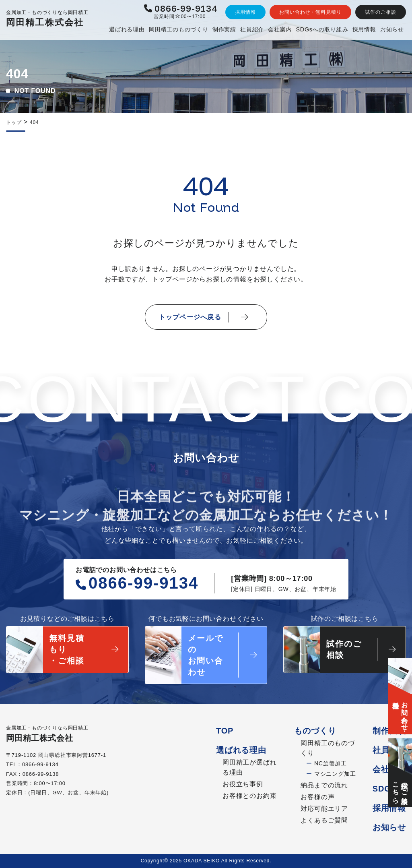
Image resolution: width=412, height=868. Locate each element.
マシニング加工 (331, 774)
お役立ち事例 (243, 784)
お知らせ (392, 29)
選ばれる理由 (127, 29)
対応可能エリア (324, 809)
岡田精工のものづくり (179, 29)
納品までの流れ (324, 785)
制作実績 (224, 29)
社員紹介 (252, 29)
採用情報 (364, 29)
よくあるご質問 (324, 820)
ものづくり (315, 731)
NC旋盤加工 (327, 764)
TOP (225, 731)
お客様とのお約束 (249, 796)
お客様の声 (317, 797)
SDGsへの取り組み (322, 29)
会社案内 (280, 29)
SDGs (384, 789)
